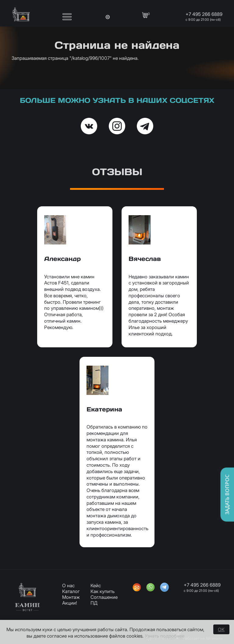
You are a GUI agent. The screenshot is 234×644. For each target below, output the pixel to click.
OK (221, 630)
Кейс (96, 586)
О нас (68, 586)
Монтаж (71, 597)
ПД (94, 603)
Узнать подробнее (165, 636)
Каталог (71, 591)
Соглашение (104, 597)
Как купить (103, 591)
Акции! (70, 603)
